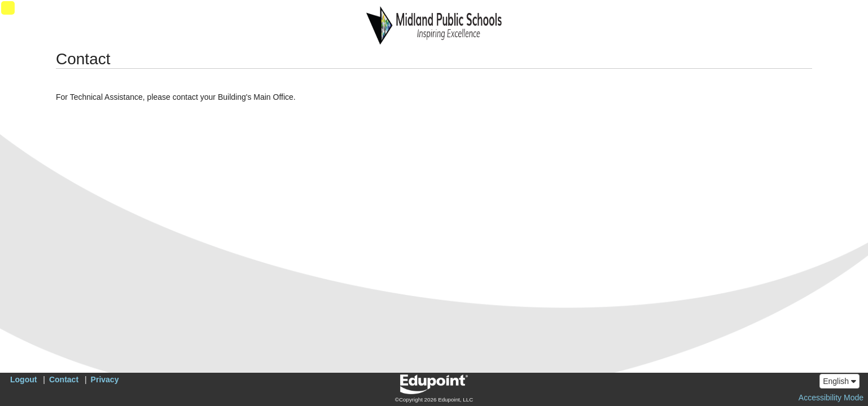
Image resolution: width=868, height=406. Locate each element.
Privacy (105, 379)
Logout (23, 379)
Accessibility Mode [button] (831, 398)
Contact (64, 379)
